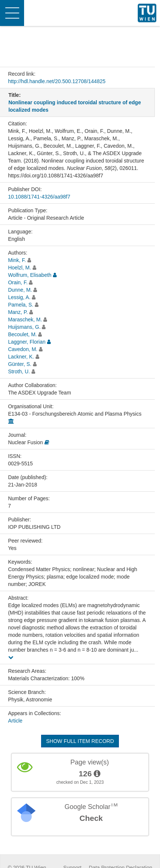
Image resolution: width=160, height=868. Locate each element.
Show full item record (80, 741)
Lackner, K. (21, 357)
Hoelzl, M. (20, 268)
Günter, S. (20, 364)
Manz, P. (18, 312)
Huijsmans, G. (24, 327)
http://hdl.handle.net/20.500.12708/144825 (57, 81)
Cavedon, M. (23, 349)
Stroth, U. (19, 371)
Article (15, 721)
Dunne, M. (20, 290)
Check (91, 818)
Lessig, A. (19, 297)
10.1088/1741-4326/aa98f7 (39, 197)
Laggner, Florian (27, 342)
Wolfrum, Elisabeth (30, 275)
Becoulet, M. (23, 334)
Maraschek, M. (25, 320)
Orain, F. (18, 282)
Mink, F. (17, 260)
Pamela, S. (21, 305)
